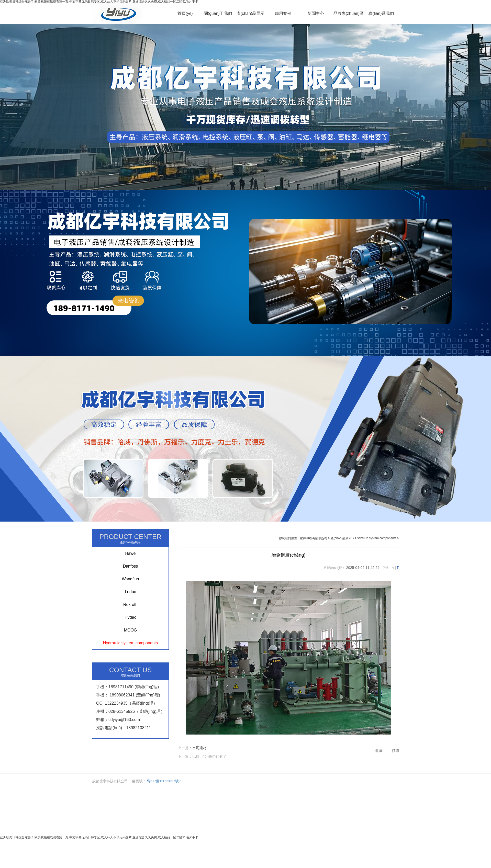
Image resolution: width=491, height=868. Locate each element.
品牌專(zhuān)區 (349, 13)
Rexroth (130, 605)
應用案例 (283, 13)
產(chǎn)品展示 (250, 13)
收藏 (379, 751)
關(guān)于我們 (218, 13)
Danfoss (131, 566)
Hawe (131, 553)
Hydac (130, 617)
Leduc (130, 592)
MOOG (131, 630)
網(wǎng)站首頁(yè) (314, 538)
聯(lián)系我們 (381, 13)
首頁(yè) (185, 13)
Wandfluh (131, 579)
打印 (395, 751)
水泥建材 (199, 748)
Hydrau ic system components (130, 643)
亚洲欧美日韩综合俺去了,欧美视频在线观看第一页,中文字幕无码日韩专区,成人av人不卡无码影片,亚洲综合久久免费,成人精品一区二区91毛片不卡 (99, 837)
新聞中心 (316, 13)
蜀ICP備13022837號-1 (164, 781)
